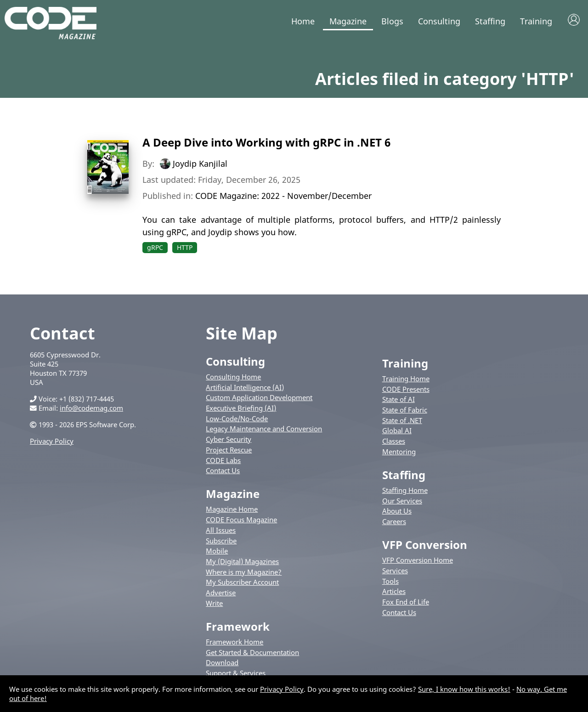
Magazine (348, 21)
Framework (238, 626)
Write (214, 603)
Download (222, 662)
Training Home (406, 379)
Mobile (217, 551)
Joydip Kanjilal (200, 164)
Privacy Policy (52, 441)
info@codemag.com (91, 408)
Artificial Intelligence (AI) (245, 387)
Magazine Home (232, 509)
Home (303, 21)
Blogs (392, 21)
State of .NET (402, 420)
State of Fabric (405, 410)
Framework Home (235, 642)
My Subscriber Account (242, 582)
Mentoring (399, 452)
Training (536, 21)
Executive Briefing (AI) (241, 408)
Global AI (397, 430)
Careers (394, 521)
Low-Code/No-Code (237, 418)
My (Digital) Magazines (242, 561)
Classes (394, 441)
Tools (390, 581)
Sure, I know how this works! (464, 689)
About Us (397, 511)
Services (395, 571)
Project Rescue (229, 450)
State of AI (399, 399)
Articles (394, 591)
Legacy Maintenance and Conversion (264, 429)
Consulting (439, 21)
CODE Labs (223, 460)
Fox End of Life (406, 602)
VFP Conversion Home (418, 560)
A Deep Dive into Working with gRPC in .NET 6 (266, 142)
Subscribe (221, 541)
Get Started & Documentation (252, 652)
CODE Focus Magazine (241, 520)
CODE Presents (406, 389)
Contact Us (223, 470)
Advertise (221, 593)
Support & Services (236, 673)
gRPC (155, 247)
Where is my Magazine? (244, 572)
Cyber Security (229, 439)
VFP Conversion (425, 545)
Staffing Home (405, 490)
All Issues (221, 530)
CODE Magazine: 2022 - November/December (283, 196)
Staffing (490, 21)
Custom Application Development (259, 397)
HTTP (185, 247)
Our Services (402, 501)
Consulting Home (233, 377)
